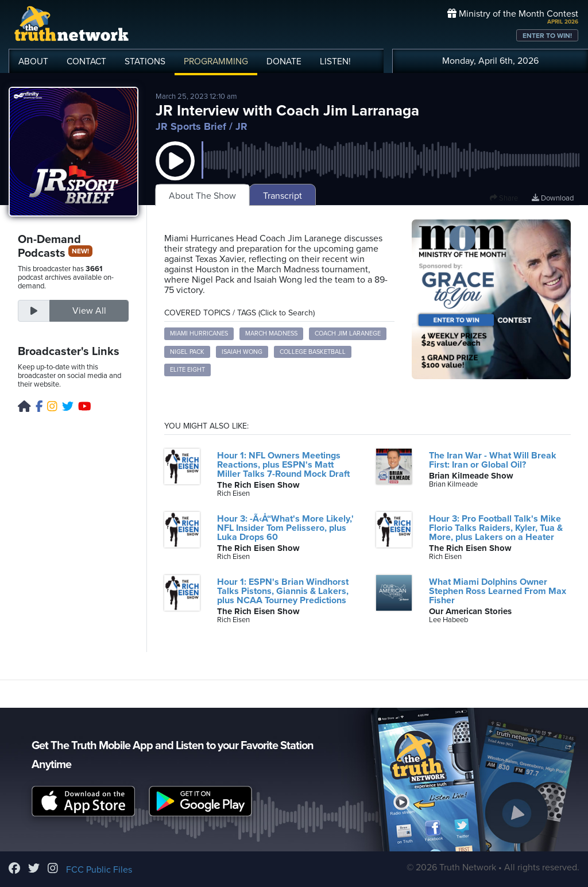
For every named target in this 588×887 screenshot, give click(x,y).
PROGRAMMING (216, 61)
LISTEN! (335, 61)
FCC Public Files (99, 870)
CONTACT (86, 61)
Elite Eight (187, 370)
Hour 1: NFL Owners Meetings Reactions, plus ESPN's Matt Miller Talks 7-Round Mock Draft (283, 465)
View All (89, 311)
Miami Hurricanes (199, 333)
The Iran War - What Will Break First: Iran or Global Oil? (493, 460)
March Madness (271, 333)
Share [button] (504, 198)
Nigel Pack (187, 352)
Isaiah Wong (242, 352)
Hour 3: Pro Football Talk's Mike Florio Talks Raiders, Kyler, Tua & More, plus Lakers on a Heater (496, 528)
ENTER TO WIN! (547, 36)
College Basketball (313, 352)
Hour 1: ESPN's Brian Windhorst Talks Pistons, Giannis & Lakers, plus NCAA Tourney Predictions (283, 591)
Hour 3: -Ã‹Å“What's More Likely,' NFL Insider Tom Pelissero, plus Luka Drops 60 (285, 528)
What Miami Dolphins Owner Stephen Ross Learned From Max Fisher (498, 591)
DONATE (284, 61)
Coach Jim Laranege (348, 333)
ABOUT (33, 61)
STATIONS (145, 61)
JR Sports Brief (191, 126)
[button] (175, 172)
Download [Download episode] (553, 198)
